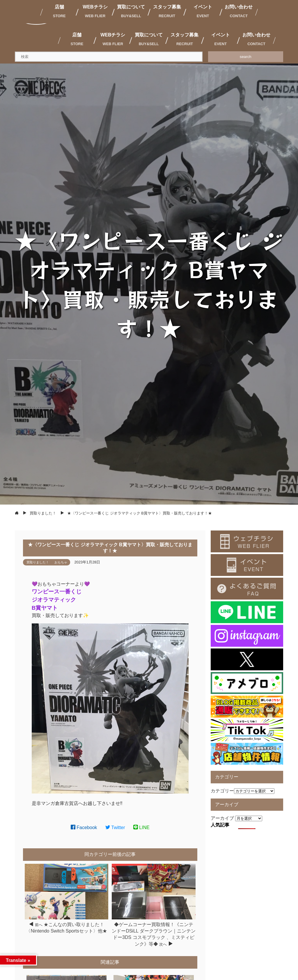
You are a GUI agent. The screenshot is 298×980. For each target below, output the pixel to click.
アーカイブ (222, 818)
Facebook (84, 827)
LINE (141, 827)
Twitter (115, 827)
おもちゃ (61, 562)
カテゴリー (222, 791)
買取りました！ (38, 562)
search (246, 57)
